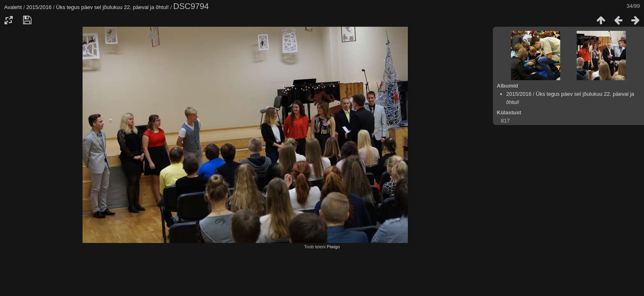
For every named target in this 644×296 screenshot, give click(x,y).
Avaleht (13, 7)
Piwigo (333, 247)
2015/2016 (39, 7)
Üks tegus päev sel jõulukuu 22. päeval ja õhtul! (112, 7)
